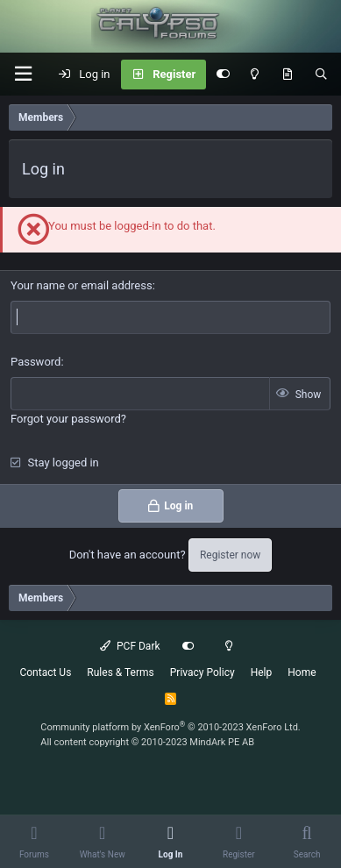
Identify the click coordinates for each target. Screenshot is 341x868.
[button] (23, 74)
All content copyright (147, 742)
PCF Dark (130, 646)
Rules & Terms (120, 672)
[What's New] (287, 75)
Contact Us (45, 672)
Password (36, 362)
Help (262, 672)
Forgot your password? (68, 419)
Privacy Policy (202, 672)
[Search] (321, 75)
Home (302, 672)
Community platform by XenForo (170, 727)
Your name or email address (82, 285)
